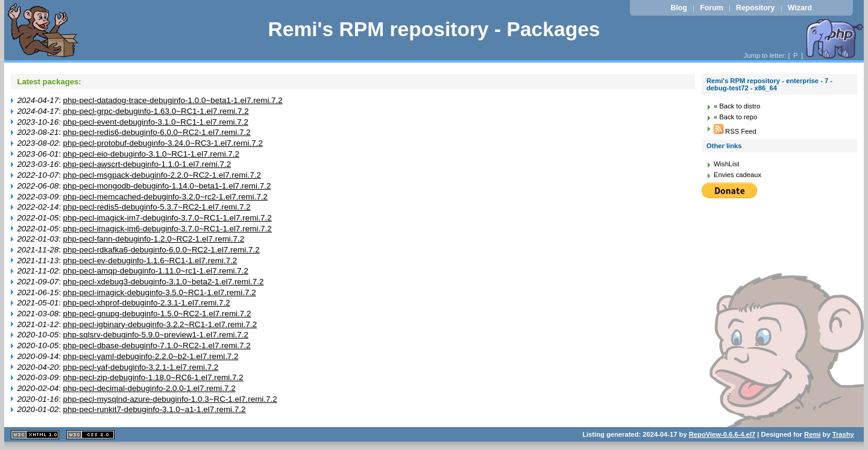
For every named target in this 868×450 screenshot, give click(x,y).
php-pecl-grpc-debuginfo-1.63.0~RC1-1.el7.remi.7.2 (156, 111)
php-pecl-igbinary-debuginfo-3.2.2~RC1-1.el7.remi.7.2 (160, 324)
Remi (812, 434)
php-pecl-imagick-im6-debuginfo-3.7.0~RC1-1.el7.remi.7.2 (168, 229)
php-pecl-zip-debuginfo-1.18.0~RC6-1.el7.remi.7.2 (153, 377)
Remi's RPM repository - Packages (434, 29)
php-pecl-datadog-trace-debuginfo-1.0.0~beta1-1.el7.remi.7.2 (173, 100)
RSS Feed (735, 131)
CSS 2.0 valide (90, 435)
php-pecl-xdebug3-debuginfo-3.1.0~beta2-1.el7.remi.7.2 (164, 282)
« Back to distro (737, 106)
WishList (726, 164)
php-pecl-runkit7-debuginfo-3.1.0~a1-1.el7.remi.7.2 (155, 409)
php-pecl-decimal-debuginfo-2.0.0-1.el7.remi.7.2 (149, 388)
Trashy (843, 434)
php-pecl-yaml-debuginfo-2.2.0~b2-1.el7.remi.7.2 (151, 356)
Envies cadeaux (737, 175)
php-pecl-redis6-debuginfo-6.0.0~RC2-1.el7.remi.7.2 (157, 132)
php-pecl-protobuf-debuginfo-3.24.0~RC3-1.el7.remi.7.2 (163, 143)
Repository (755, 8)
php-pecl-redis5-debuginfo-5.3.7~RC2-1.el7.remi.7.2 (157, 207)
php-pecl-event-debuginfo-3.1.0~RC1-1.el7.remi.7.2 (156, 122)
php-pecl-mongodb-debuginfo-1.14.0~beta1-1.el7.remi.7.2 (167, 186)
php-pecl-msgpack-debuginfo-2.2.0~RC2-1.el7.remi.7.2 (162, 175)
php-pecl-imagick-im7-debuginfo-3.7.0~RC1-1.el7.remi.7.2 (168, 218)
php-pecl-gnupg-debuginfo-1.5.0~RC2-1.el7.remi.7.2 (157, 314)
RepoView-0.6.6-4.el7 (722, 434)
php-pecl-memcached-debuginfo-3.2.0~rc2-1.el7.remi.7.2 (165, 197)
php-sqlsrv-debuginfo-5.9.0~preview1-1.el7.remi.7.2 (156, 335)
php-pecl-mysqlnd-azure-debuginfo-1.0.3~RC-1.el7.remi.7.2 (170, 399)
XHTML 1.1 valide (35, 435)
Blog (679, 8)
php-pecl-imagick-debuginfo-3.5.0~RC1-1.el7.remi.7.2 (160, 292)
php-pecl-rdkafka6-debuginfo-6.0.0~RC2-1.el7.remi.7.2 (162, 250)
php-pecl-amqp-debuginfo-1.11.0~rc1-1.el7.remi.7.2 (156, 271)
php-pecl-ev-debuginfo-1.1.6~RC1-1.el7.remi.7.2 (150, 261)
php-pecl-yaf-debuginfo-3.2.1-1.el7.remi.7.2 (141, 367)
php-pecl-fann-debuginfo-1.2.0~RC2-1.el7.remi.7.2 (154, 239)
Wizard (800, 8)
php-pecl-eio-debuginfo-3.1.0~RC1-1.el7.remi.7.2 (151, 154)
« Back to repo (735, 117)
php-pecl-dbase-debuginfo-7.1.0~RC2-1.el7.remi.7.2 (157, 345)
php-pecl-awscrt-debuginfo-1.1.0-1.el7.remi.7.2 (147, 164)
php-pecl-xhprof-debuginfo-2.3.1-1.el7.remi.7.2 (147, 303)
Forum (711, 8)
